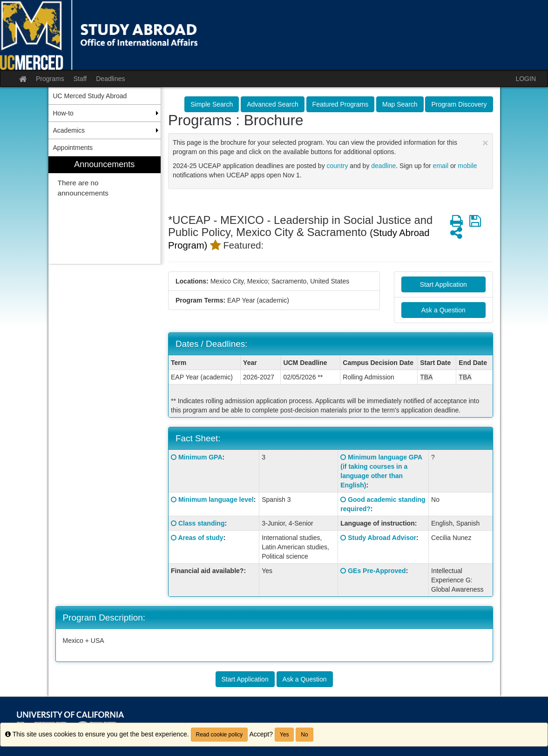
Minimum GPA (200, 457)
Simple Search (212, 104)
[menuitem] (105, 210)
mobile (467, 166)
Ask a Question (443, 310)
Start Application (443, 284)
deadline (383, 166)
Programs (50, 79)
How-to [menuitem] (63, 113)
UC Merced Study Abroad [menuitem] (90, 96)
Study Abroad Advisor (382, 538)
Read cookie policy (220, 735)
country (338, 166)
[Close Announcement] (485, 143)
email (441, 166)
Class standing (202, 523)
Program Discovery (459, 104)
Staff (80, 79)
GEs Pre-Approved (377, 571)
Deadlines (110, 79)
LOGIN (526, 79)
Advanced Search (273, 104)
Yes (284, 735)
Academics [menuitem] (69, 130)
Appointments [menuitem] (73, 148)
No (304, 735)
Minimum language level (216, 499)
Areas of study (200, 538)
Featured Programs (341, 104)
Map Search (400, 104)
